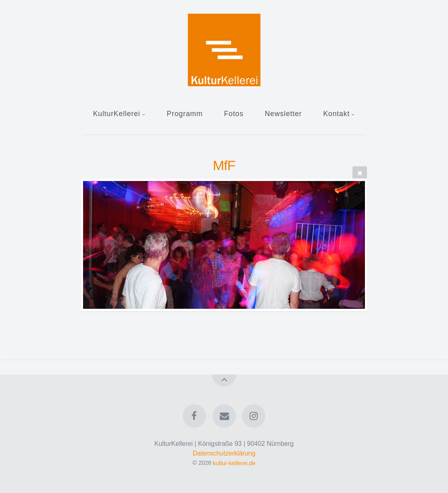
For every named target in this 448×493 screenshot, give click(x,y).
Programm (185, 114)
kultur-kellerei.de (234, 463)
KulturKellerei (117, 114)
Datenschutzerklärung (224, 453)
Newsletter (283, 114)
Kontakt (336, 114)
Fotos (233, 114)
